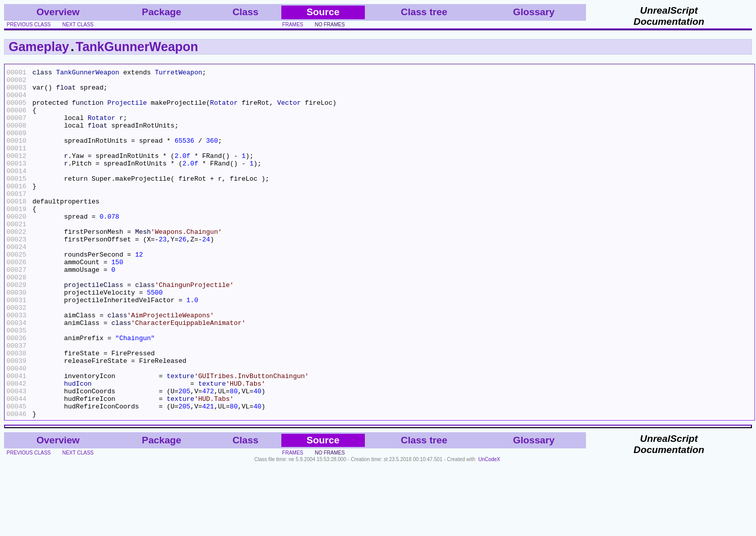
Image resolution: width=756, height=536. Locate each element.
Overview (58, 12)
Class (245, 12)
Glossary (534, 12)
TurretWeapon (179, 73)
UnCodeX (489, 529)
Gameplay (39, 47)
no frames (330, 25)
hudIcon (78, 447)
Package (161, 12)
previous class (29, 25)
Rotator (224, 110)
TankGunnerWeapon (137, 47)
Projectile (127, 110)
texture (180, 438)
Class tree (424, 12)
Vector (289, 110)
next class (78, 25)
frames (293, 25)
